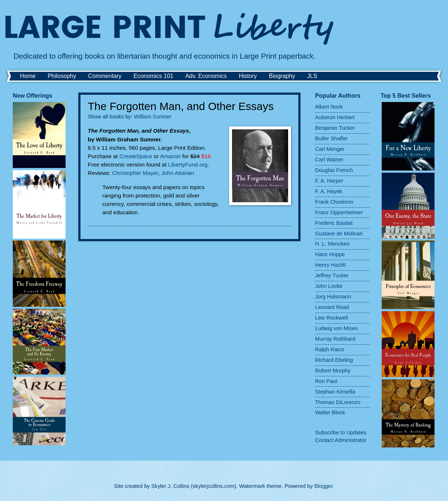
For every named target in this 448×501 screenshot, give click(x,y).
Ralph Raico (330, 349)
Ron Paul (326, 381)
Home (28, 76)
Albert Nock (329, 107)
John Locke (329, 286)
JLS (312, 76)
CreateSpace (137, 156)
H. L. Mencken (332, 244)
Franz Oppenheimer (339, 212)
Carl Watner (329, 160)
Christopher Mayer (135, 173)
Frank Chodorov (334, 202)
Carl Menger (330, 149)
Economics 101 (154, 76)
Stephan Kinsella (335, 392)
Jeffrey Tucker (332, 275)
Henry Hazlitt (330, 265)
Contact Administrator (341, 440)
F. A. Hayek (329, 191)
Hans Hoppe (330, 254)
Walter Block (330, 412)
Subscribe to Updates (341, 432)
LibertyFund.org (188, 165)
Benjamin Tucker (335, 128)
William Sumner (153, 117)
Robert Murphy (333, 371)
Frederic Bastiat (334, 223)
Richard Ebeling (334, 360)
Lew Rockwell (331, 318)
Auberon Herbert (335, 117)
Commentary (105, 76)
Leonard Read (332, 307)
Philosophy (62, 76)
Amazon (171, 156)
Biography (282, 76)
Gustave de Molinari (339, 234)
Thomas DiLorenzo (338, 402)
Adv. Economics (206, 76)
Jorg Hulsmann (333, 297)
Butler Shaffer (331, 138)
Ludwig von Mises (336, 328)
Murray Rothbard (335, 339)
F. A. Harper (329, 181)
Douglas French (334, 170)
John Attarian (178, 173)
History (248, 76)
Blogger (323, 486)
